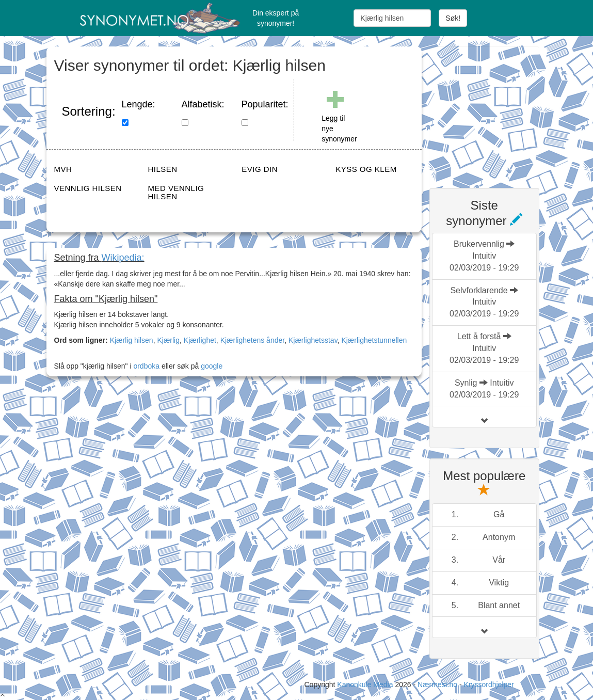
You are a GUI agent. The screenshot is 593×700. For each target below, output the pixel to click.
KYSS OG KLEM (366, 169)
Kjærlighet (200, 340)
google (212, 366)
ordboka (146, 366)
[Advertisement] (507, 111)
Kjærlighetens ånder (253, 340)
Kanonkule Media (366, 685)
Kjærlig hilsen (132, 340)
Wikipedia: (123, 258)
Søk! (453, 18)
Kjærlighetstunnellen (374, 340)
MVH (63, 169)
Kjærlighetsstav (313, 340)
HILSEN (162, 169)
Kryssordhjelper (488, 685)
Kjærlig (168, 340)
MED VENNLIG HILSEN (176, 193)
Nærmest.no (437, 685)
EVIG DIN (260, 169)
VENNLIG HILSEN (88, 188)
